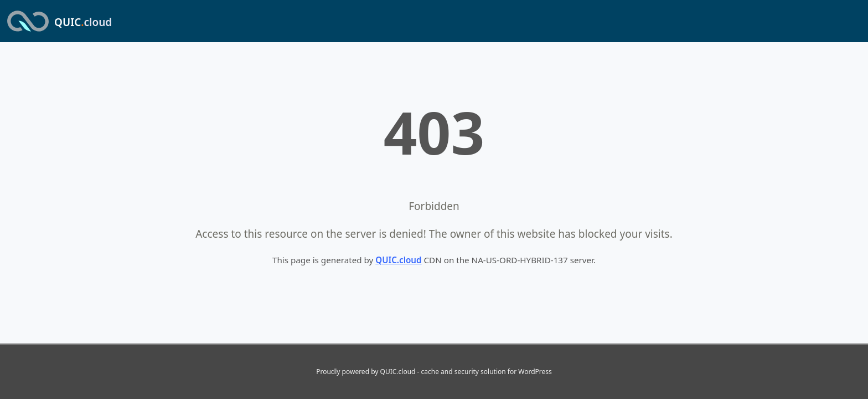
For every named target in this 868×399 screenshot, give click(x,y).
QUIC (83, 22)
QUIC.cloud (398, 260)
